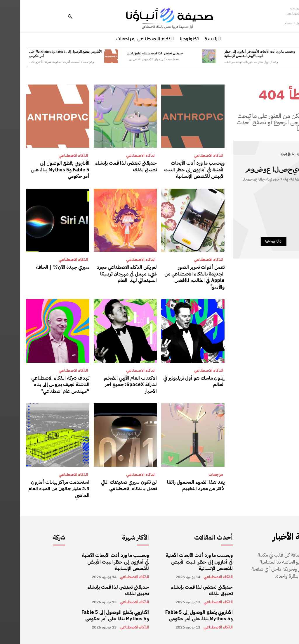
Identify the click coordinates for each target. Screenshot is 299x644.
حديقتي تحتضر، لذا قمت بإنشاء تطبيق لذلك (135, 53)
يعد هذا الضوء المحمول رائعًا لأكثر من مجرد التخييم (176, 485)
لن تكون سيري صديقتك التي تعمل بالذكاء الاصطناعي (109, 485)
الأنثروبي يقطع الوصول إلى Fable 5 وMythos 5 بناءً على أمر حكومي (40, 170)
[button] (50, 16)
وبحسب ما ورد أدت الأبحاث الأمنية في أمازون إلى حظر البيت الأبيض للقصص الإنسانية (174, 170)
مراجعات (196, 474)
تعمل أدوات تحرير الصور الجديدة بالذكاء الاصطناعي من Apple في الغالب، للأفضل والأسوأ (174, 277)
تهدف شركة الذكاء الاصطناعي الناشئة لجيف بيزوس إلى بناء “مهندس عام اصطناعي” (40, 384)
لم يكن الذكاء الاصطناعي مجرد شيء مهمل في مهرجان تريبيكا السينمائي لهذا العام (107, 274)
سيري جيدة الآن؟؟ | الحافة (42, 267)
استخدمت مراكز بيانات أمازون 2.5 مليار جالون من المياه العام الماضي (39, 489)
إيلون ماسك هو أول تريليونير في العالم (174, 381)
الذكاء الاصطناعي (188, 156)
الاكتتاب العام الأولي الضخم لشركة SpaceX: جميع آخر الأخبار (110, 384)
